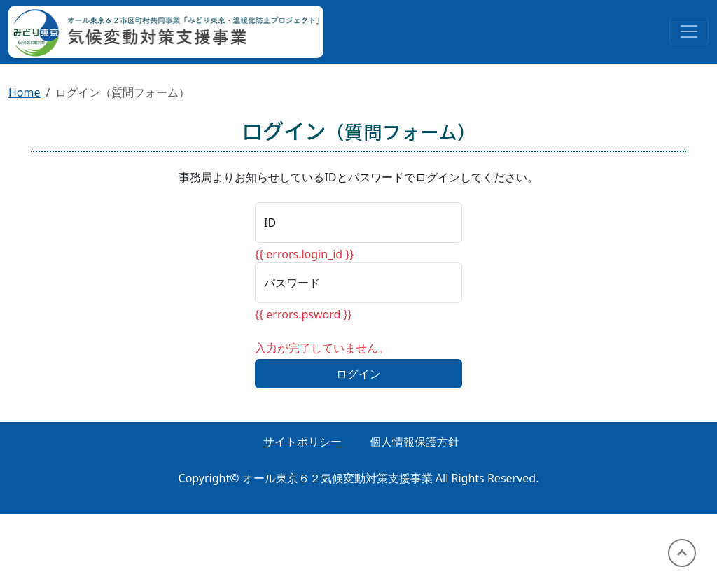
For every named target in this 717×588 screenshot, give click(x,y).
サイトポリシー (302, 442)
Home (25, 92)
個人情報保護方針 (415, 442)
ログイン (358, 374)
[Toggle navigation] (689, 31)
